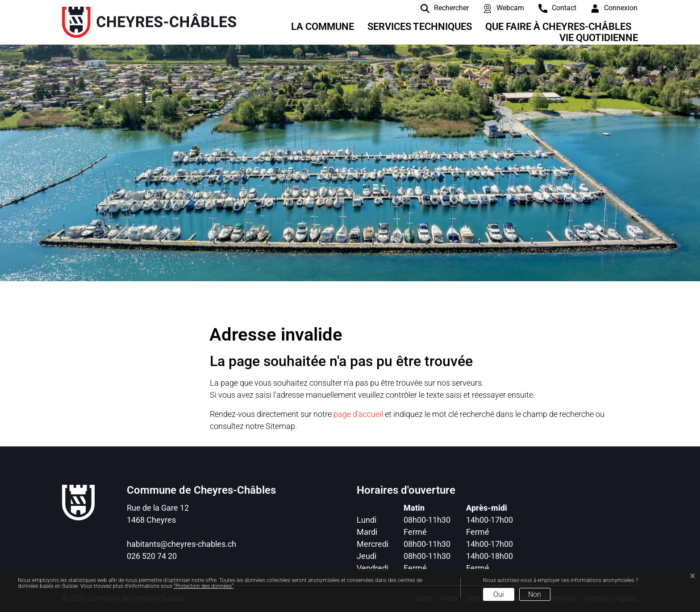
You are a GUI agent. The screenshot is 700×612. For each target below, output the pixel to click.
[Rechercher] (438, 8)
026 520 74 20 (152, 556)
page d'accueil (358, 414)
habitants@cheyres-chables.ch (181, 544)
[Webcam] (497, 8)
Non (535, 594)
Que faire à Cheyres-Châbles (558, 27)
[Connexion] (607, 8)
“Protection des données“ (204, 586)
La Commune (323, 27)
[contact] (551, 8)
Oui (499, 594)
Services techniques (420, 27)
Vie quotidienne (599, 38)
